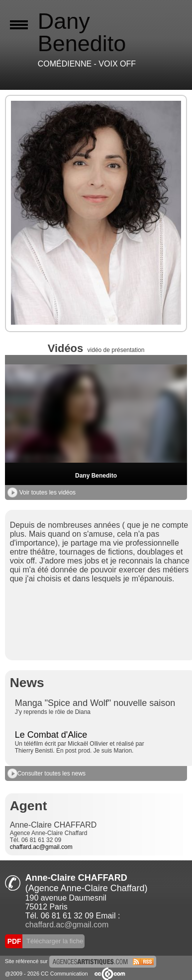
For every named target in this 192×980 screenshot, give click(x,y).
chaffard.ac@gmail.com (41, 847)
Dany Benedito (96, 476)
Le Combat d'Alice (51, 735)
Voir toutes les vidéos (42, 492)
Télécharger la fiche (54, 941)
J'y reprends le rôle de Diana (53, 712)
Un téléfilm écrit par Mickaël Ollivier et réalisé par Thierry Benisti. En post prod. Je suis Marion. (80, 747)
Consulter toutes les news (47, 773)
